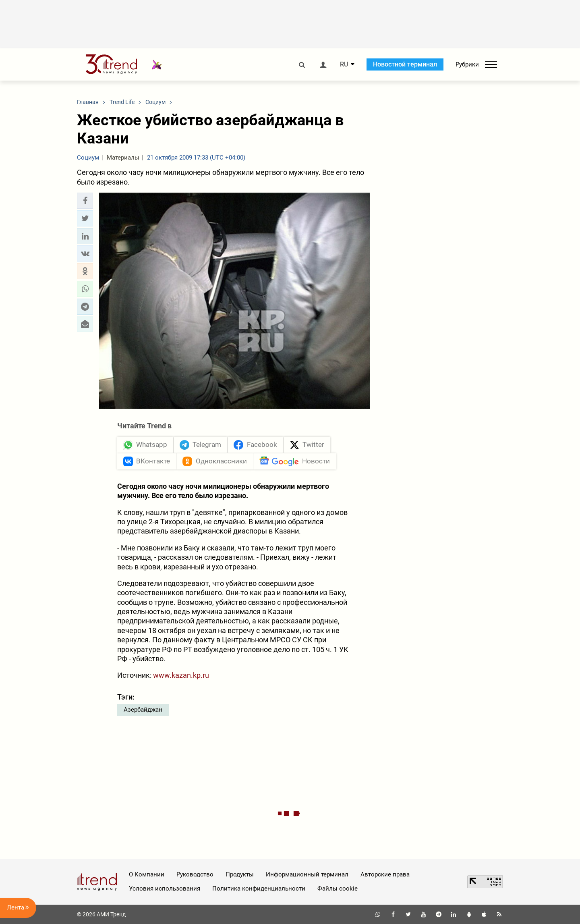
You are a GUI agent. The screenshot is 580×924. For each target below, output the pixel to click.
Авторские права (385, 874)
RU (344, 64)
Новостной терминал (405, 64)
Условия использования (165, 889)
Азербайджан (143, 710)
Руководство (195, 874)
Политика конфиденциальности (259, 889)
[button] (85, 201)
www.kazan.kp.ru (181, 675)
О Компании (147, 874)
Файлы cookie (338, 889)
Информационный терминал (307, 874)
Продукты (240, 874)
